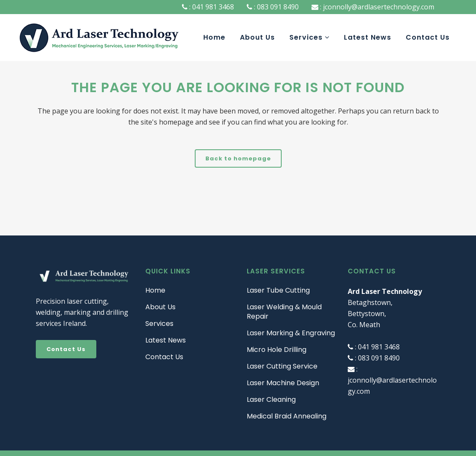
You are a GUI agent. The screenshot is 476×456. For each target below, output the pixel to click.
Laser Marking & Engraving (291, 333)
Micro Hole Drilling (277, 350)
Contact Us (66, 349)
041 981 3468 (212, 7)
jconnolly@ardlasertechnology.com (378, 7)
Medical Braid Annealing (287, 416)
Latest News (166, 340)
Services (159, 324)
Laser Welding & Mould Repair (284, 312)
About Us (160, 307)
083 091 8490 (277, 7)
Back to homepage (238, 158)
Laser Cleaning (271, 400)
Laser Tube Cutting (278, 290)
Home (155, 290)
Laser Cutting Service (282, 366)
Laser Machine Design (283, 383)
